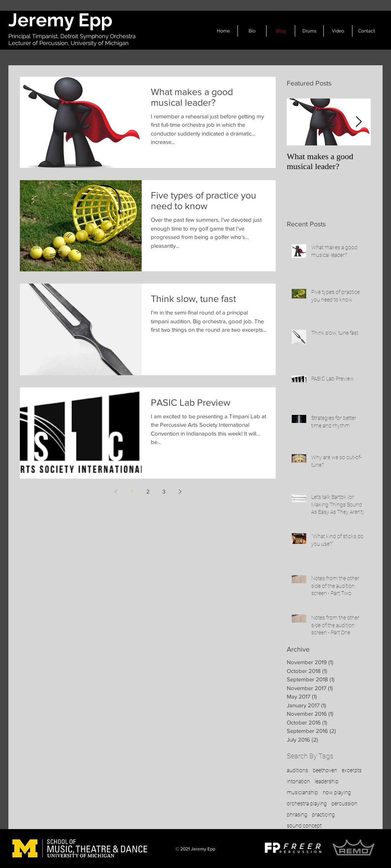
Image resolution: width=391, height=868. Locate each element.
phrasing (297, 815)
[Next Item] (359, 122)
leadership (327, 781)
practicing (323, 815)
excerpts (352, 770)
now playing (337, 792)
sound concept (304, 826)
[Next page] (180, 492)
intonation (298, 781)
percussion (344, 803)
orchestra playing (307, 803)
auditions (297, 770)
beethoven (325, 770)
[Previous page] (116, 492)
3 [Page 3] (164, 491)
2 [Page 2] (148, 491)
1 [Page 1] (132, 491)
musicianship (302, 792)
